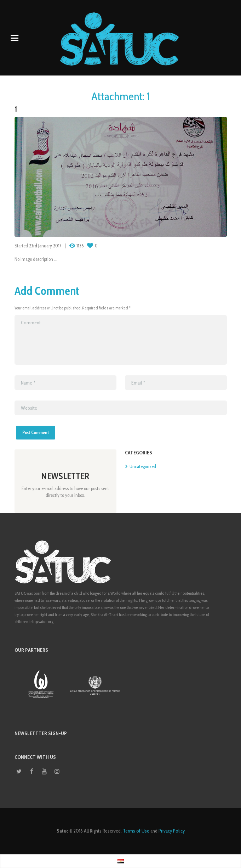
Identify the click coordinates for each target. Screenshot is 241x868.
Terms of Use (136, 831)
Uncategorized (143, 466)
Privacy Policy (172, 831)
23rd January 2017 (45, 246)
